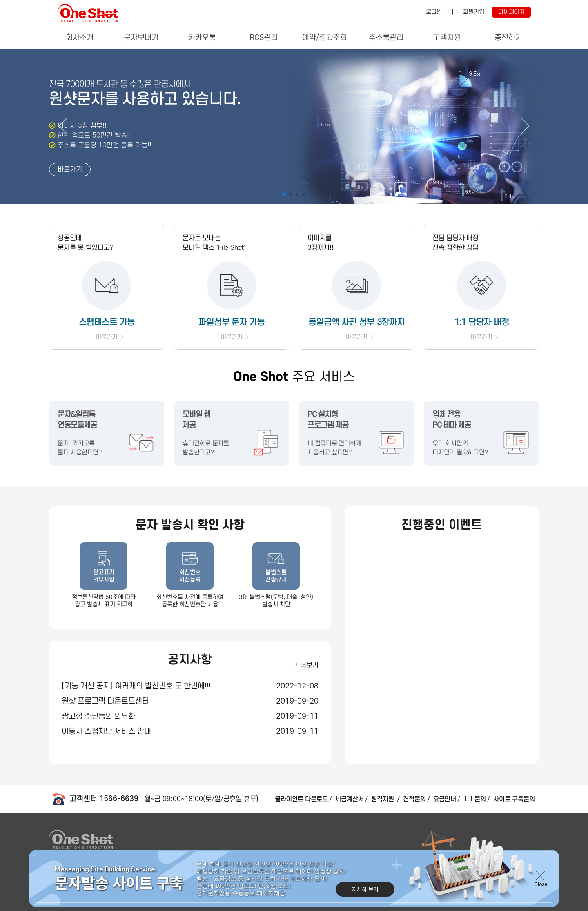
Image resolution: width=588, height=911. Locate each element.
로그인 (434, 12)
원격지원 (383, 799)
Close (541, 889)
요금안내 (445, 799)
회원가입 (474, 12)
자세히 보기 (365, 894)
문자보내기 (141, 38)
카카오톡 (202, 38)
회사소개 (80, 38)
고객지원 (447, 38)
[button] (525, 126)
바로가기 (70, 169)
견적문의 (414, 799)
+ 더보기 (306, 665)
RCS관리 (264, 38)
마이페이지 (511, 12)
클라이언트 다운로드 (301, 799)
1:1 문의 (475, 799)
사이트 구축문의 (514, 799)
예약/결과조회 (325, 38)
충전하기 (508, 38)
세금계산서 (350, 799)
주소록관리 (386, 38)
